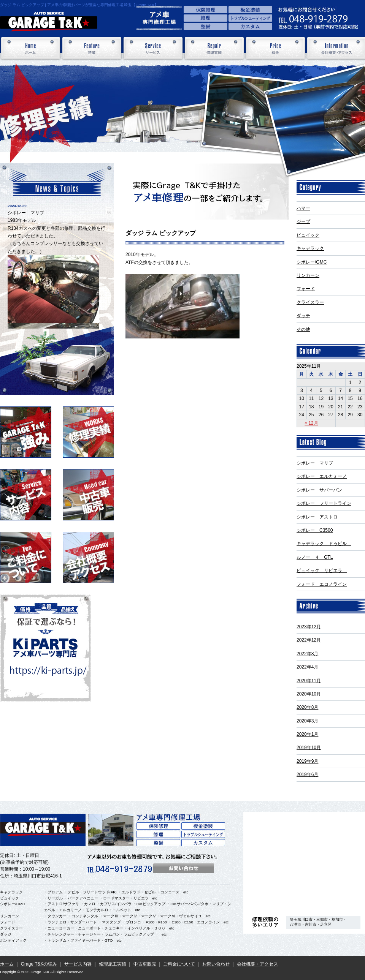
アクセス (304, 861)
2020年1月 (307, 734)
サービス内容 (78, 964)
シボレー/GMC (312, 262)
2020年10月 (309, 694)
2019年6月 (307, 775)
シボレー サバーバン (322, 490)
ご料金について (179, 964)
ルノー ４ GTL (315, 557)
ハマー (303, 208)
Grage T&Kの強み (39, 964)
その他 (303, 329)
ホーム (31, 48)
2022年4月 (307, 667)
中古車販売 (145, 964)
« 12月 (311, 423)
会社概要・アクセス (257, 964)
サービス (153, 48)
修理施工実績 (113, 964)
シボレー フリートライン (324, 503)
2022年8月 (307, 654)
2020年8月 (307, 707)
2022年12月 (309, 640)
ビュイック (308, 235)
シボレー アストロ (317, 517)
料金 (275, 48)
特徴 (92, 48)
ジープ (303, 221)
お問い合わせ (216, 964)
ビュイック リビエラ (322, 571)
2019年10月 (309, 748)
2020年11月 (309, 681)
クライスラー (310, 302)
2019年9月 (307, 761)
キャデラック (310, 248)
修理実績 (214, 48)
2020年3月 (307, 721)
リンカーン (308, 275)
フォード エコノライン (322, 584)
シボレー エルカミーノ (322, 476)
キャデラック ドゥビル (324, 544)
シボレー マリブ (315, 463)
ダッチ (303, 316)
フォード (306, 289)
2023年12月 (309, 627)
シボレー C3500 (315, 530)
